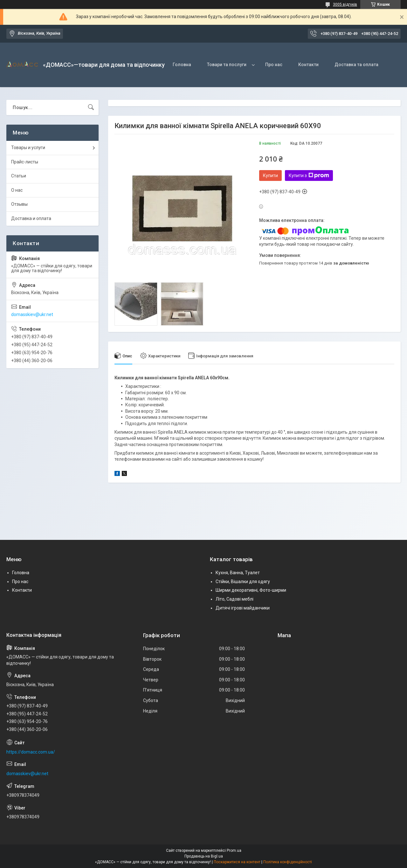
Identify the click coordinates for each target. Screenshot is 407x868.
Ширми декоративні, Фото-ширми (251, 590)
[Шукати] (91, 107)
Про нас (274, 65)
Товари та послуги (227, 65)
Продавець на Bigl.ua (204, 856)
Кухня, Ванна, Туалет (238, 573)
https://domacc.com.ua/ (31, 752)
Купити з (309, 176)
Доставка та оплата (356, 65)
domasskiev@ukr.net (32, 314)
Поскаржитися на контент (237, 862)
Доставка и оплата (31, 218)
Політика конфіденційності (288, 862)
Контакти (308, 65)
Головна (182, 65)
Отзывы (19, 204)
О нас (17, 190)
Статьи (19, 176)
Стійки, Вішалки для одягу (243, 582)
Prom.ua (234, 851)
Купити (270, 176)
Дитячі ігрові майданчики (243, 608)
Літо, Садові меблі (235, 599)
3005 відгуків (345, 4)
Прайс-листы (25, 162)
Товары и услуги (28, 148)
